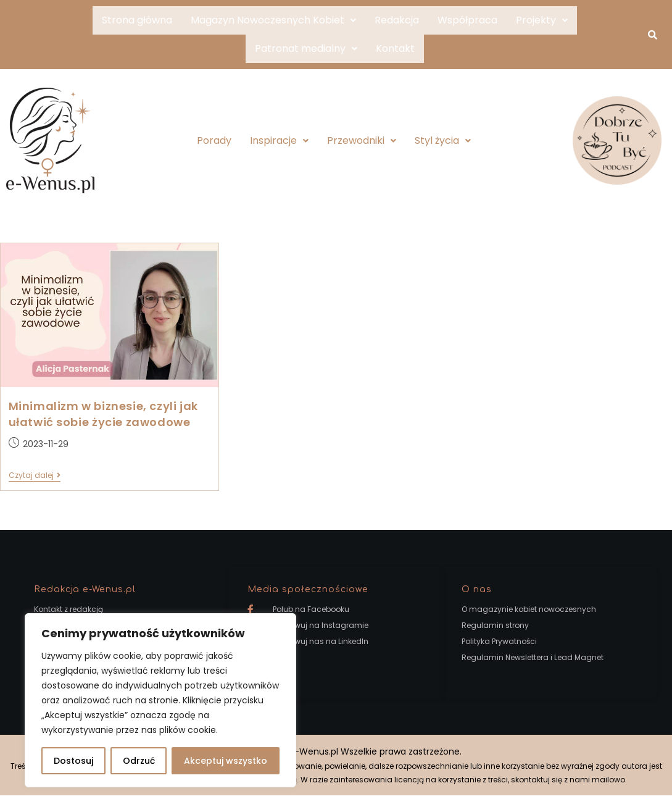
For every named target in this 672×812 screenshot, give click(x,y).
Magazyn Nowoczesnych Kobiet (273, 20)
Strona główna (137, 20)
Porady (214, 140)
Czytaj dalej (35, 476)
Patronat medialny (306, 48)
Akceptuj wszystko (226, 761)
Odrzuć (139, 761)
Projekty (542, 20)
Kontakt (395, 48)
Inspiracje (279, 140)
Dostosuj (73, 761)
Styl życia (443, 140)
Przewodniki (362, 140)
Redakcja (397, 20)
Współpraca (467, 20)
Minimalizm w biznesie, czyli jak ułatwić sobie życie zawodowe (103, 414)
